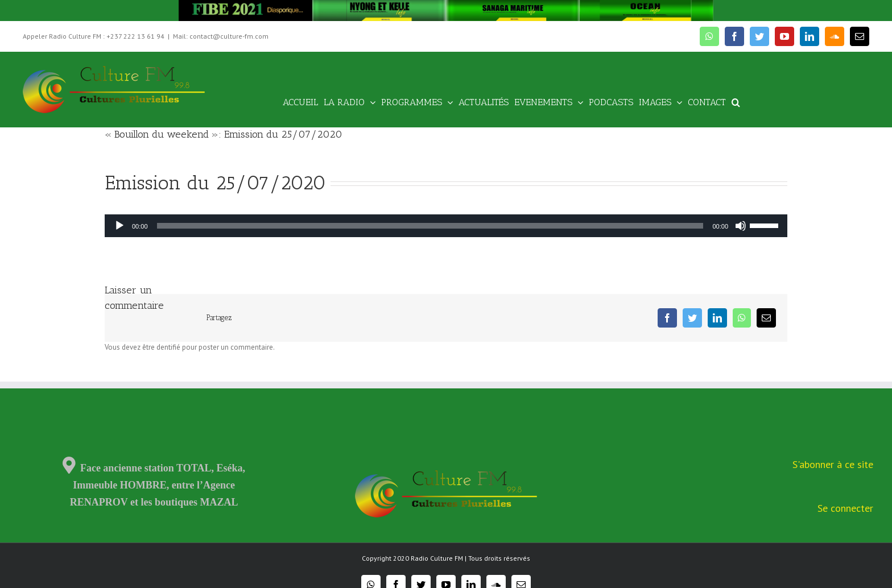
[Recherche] (736, 102)
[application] (446, 226)
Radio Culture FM (437, 558)
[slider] (430, 226)
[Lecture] (119, 226)
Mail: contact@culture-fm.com (221, 36)
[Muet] (741, 226)
